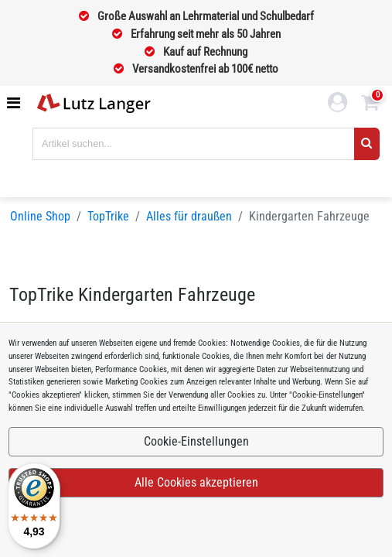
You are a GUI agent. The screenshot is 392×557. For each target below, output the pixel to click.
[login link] (338, 104)
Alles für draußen (189, 217)
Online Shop (40, 217)
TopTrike (108, 217)
